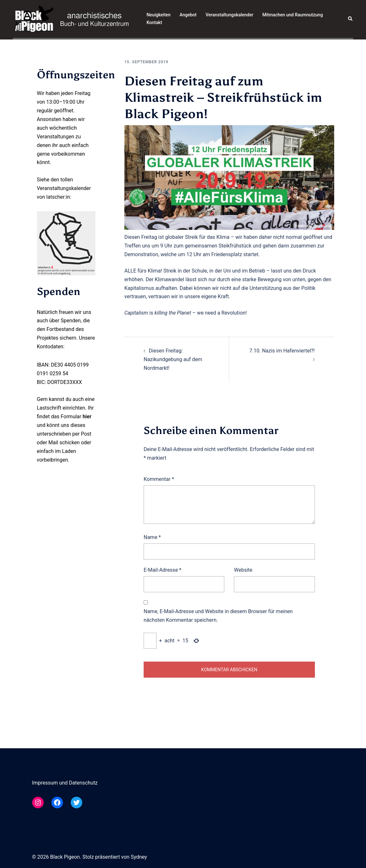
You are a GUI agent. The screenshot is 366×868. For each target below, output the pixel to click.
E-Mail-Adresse (162, 570)
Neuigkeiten (159, 15)
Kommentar (159, 479)
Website (243, 570)
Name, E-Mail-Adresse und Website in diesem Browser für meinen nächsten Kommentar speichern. (218, 616)
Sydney (139, 857)
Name (152, 537)
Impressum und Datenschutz (65, 783)
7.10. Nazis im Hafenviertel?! (282, 351)
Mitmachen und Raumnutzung (292, 15)
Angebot (188, 15)
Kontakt (154, 22)
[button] (351, 19)
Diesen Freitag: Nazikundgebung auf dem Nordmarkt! (173, 359)
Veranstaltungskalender (230, 15)
